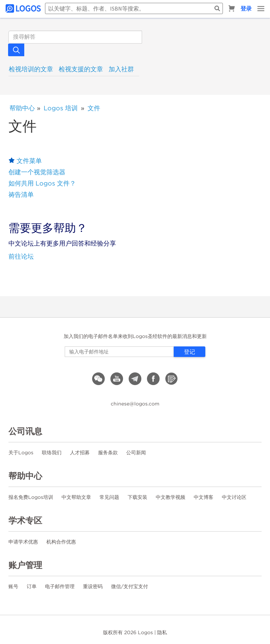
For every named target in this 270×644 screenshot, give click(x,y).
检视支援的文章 (81, 69)
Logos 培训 (61, 108)
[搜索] (75, 37)
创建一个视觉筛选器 (37, 172)
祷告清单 (21, 194)
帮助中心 (22, 108)
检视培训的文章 (31, 69)
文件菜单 (29, 161)
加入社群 (121, 69)
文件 (94, 108)
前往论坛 (21, 256)
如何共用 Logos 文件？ (42, 183)
